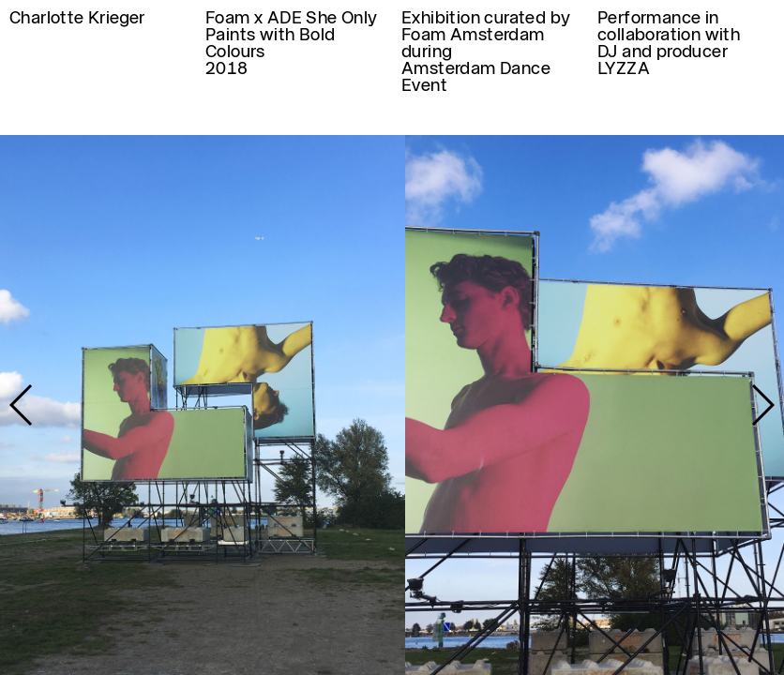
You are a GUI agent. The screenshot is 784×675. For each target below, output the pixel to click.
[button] (762, 405)
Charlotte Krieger (77, 18)
